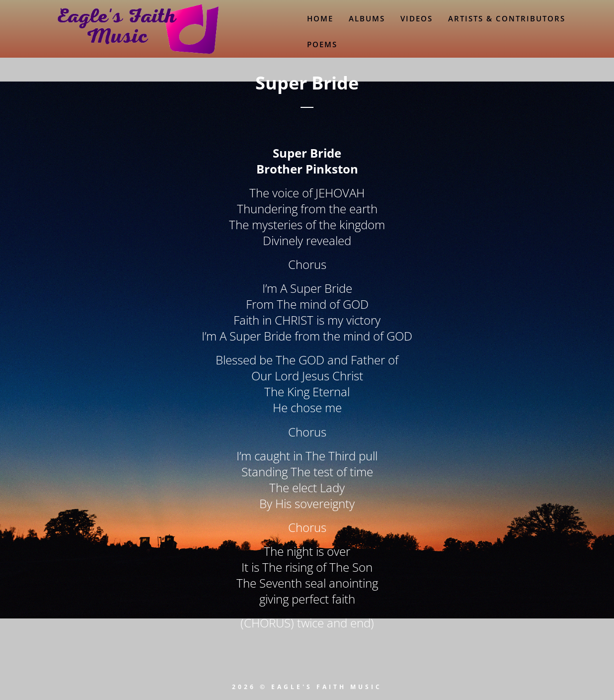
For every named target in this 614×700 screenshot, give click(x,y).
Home (320, 18)
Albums (367, 18)
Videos (417, 18)
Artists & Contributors (507, 18)
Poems (322, 44)
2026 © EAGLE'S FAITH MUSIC (307, 687)
